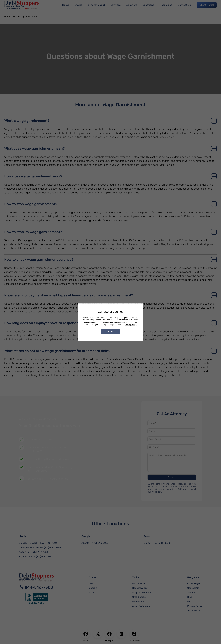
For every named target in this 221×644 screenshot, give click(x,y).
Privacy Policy (131, 325)
